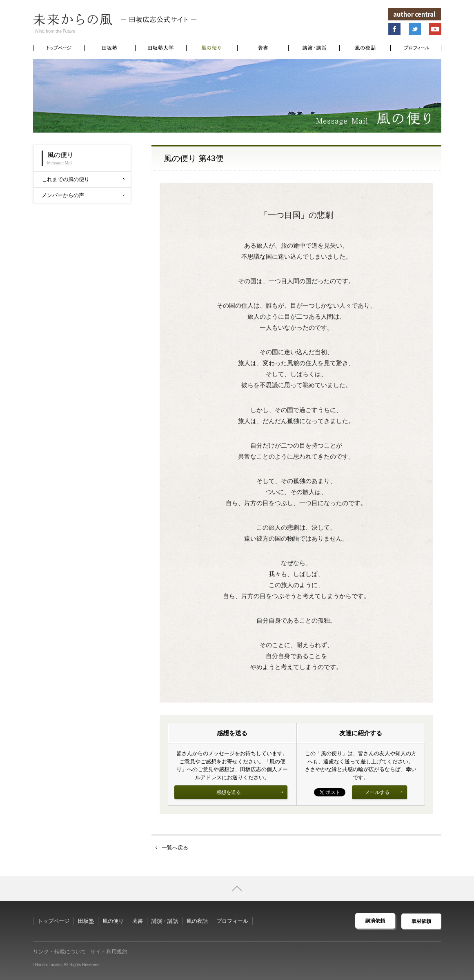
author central (415, 14)
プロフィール (232, 921)
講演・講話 (165, 921)
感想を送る (250, 792)
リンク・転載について (60, 952)
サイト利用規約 (109, 952)
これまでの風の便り (83, 179)
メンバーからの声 (83, 195)
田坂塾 (86, 921)
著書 (138, 921)
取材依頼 (421, 921)
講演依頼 (375, 921)
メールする (384, 792)
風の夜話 (197, 921)
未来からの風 (115, 23)
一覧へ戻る (175, 848)
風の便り (113, 921)
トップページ (53, 921)
